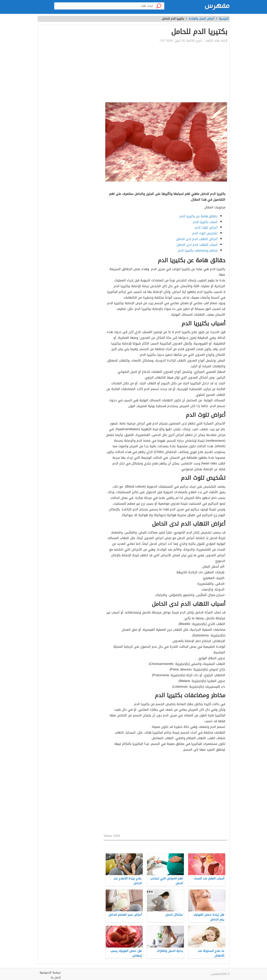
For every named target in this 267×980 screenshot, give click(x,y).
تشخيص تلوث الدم (205, 233)
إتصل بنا (56, 978)
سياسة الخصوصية (50, 973)
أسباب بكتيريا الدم (205, 222)
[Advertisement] (165, 72)
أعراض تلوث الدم (206, 227)
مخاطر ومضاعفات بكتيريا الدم (198, 250)
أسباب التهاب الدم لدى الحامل (197, 245)
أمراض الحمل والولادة (201, 19)
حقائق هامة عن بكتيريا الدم (199, 216)
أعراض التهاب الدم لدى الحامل (197, 239)
